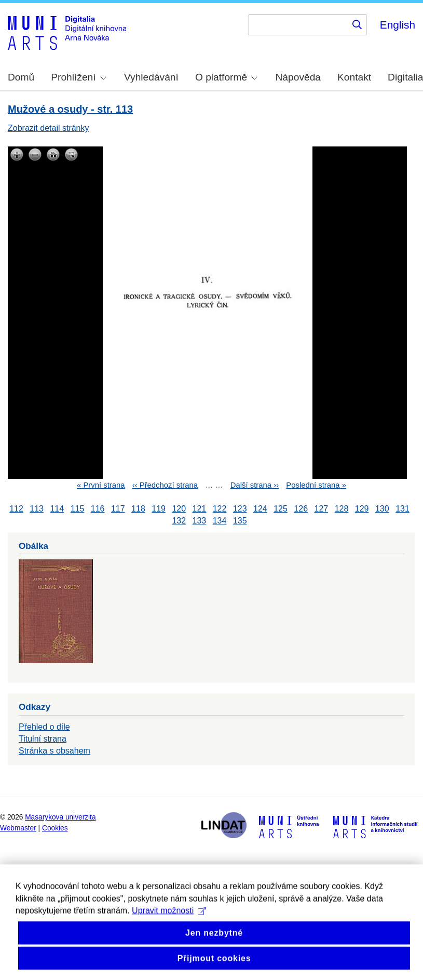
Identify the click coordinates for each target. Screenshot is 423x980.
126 (301, 509)
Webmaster (18, 828)
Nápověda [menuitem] (298, 77)
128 (342, 509)
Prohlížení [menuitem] (78, 77)
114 (57, 509)
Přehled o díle (44, 727)
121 (200, 509)
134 (220, 521)
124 (260, 509)
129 (362, 509)
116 (98, 509)
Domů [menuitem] (21, 77)
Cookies (55, 828)
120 (179, 509)
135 (240, 521)
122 (220, 509)
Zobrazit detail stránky (49, 128)
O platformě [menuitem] (226, 77)
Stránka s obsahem (54, 751)
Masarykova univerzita (60, 817)
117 (118, 509)
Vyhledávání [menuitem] (151, 77)
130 (382, 509)
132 (179, 521)
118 (138, 509)
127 (322, 509)
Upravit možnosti (169, 923)
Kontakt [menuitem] (354, 77)
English (398, 25)
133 (200, 521)
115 (78, 509)
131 (402, 509)
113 (37, 509)
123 (240, 509)
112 (16, 509)
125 (281, 509)
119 (159, 509)
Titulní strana (43, 739)
